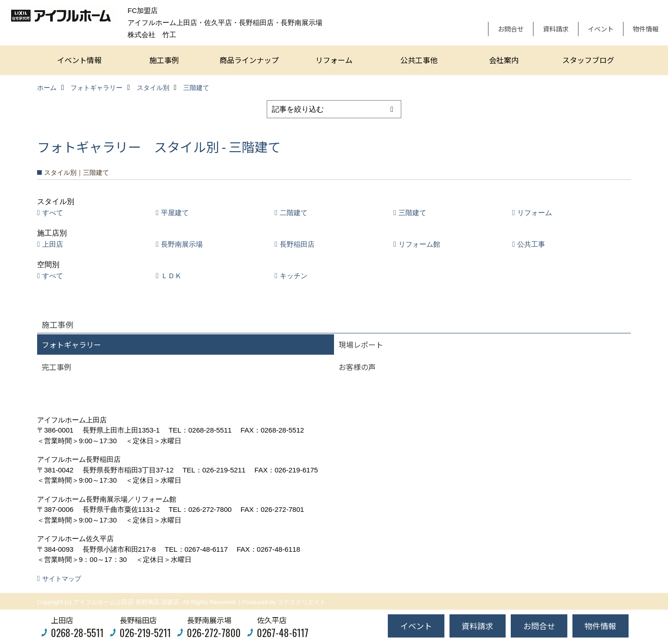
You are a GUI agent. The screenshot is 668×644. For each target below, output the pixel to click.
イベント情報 (79, 60)
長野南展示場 (182, 244)
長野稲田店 (297, 244)
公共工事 (531, 244)
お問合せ (511, 29)
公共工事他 (419, 60)
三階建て (412, 213)
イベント (601, 29)
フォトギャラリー (71, 344)
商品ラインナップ (249, 60)
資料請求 (556, 29)
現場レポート (361, 344)
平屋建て (175, 213)
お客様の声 (357, 367)
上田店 (53, 244)
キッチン (294, 276)
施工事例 (164, 60)
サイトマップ (62, 579)
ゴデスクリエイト (302, 602)
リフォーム (334, 60)
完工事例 (57, 367)
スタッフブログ (588, 60)
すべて (53, 213)
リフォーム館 (419, 244)
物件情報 (646, 29)
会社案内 (504, 60)
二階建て (294, 213)
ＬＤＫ (171, 276)
